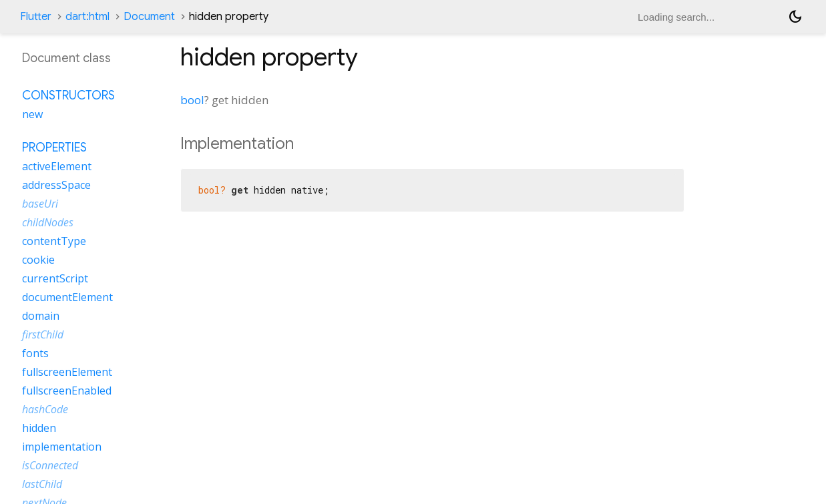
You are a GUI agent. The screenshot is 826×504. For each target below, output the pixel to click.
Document (149, 17)
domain (41, 316)
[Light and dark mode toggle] (795, 17)
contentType (54, 241)
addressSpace (56, 185)
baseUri (40, 204)
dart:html (87, 17)
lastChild (42, 484)
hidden (39, 428)
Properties (54, 148)
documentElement (67, 297)
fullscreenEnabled (67, 391)
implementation (62, 447)
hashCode (45, 409)
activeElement (57, 166)
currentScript (55, 278)
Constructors (68, 95)
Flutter (36, 17)
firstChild (43, 334)
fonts (35, 353)
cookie (38, 260)
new (32, 114)
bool (192, 100)
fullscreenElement (67, 372)
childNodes (48, 222)
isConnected (50, 465)
